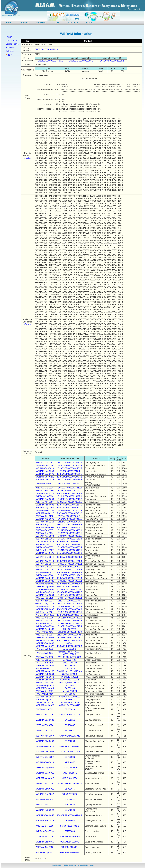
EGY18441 (70, 799)
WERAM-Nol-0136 (45, 496)
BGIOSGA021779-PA (70, 837)
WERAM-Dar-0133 (45, 592)
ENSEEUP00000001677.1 (70, 626)
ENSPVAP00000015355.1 (70, 533)
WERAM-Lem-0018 (45, 789)
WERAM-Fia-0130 (45, 516)
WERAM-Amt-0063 (45, 666)
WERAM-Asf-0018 (45, 702)
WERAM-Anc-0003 (45, 536)
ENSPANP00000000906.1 (70, 595)
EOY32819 (70, 668)
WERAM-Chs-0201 (45, 465)
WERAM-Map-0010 (45, 778)
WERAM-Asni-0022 (45, 705)
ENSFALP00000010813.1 (70, 516)
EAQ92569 (70, 741)
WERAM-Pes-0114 (45, 522)
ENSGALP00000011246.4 (70, 604)
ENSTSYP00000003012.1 (70, 550)
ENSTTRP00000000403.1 (70, 530)
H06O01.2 (70, 643)
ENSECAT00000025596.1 (81, 61)
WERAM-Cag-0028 (45, 720)
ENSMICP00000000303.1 (70, 638)
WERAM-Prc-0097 (45, 621)
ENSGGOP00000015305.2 (70, 553)
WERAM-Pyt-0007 (45, 805)
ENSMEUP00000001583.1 (70, 646)
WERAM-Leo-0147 (45, 564)
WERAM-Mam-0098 (45, 542)
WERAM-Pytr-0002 (45, 810)
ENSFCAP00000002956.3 (70, 480)
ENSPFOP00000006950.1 (70, 547)
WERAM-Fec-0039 (45, 480)
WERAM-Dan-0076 (45, 474)
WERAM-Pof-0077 (45, 547)
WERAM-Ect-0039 (45, 784)
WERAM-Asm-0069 (45, 584)
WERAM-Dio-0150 (45, 640)
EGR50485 (70, 725)
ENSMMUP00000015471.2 (70, 542)
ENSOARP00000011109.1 (70, 493)
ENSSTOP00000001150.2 (70, 484)
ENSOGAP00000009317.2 (70, 508)
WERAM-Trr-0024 (45, 725)
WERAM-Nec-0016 (45, 746)
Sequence (10, 48)
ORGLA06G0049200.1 (70, 852)
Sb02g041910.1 (70, 674)
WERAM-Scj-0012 (45, 709)
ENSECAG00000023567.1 (50, 61)
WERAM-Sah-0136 (45, 510)
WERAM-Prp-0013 (45, 831)
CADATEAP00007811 (70, 715)
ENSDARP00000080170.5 (70, 592)
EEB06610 (70, 709)
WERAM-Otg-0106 (45, 508)
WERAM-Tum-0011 (45, 688)
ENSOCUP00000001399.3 (70, 544)
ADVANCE (25, 23)
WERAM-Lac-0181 (45, 612)
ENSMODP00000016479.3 (70, 513)
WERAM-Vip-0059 (45, 618)
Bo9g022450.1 (70, 660)
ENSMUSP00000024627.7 (70, 615)
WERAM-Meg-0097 (45, 527)
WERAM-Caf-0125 (45, 488)
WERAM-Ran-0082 (45, 505)
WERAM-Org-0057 (45, 852)
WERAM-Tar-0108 (45, 598)
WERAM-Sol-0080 (45, 826)
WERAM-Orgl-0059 (45, 842)
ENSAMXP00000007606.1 (70, 584)
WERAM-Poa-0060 (45, 499)
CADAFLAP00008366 (70, 702)
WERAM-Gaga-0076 (45, 604)
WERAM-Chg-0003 (45, 741)
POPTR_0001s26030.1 (70, 683)
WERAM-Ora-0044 (45, 557)
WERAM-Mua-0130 (45, 671)
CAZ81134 (70, 688)
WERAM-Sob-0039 (45, 674)
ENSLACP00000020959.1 (70, 612)
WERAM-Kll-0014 (45, 694)
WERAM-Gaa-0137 (45, 578)
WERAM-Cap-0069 (45, 587)
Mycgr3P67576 (70, 691)
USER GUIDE (73, 23)
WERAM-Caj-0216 (45, 570)
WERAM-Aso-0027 (45, 697)
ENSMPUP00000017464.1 (70, 477)
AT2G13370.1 (70, 649)
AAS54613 (70, 700)
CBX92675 (70, 789)
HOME (9, 23)
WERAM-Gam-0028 (45, 589)
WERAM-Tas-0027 (45, 550)
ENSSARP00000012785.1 (70, 606)
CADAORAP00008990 (70, 697)
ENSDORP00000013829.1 (70, 640)
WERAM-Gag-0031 (45, 768)
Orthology (10, 51)
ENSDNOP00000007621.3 (70, 474)
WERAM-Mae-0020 (45, 646)
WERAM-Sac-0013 (45, 762)
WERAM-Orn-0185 (45, 567)
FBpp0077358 (70, 629)
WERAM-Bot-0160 (45, 491)
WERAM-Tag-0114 (45, 525)
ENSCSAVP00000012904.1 (70, 635)
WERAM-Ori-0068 (45, 837)
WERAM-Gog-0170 (45, 553)
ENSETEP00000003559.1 (70, 784)
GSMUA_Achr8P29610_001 (70, 671)
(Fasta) (28, 158)
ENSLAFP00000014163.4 (70, 539)
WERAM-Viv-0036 (45, 657)
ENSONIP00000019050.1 (70, 567)
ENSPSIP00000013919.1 (70, 522)
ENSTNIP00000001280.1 (70, 601)
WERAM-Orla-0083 (45, 581)
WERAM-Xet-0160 (45, 575)
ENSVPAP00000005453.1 (70, 618)
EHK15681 (70, 731)
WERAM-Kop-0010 (45, 685)
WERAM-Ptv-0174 (45, 533)
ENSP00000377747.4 (70, 471)
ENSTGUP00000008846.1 (70, 525)
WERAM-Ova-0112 (45, 493)
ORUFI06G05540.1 (70, 847)
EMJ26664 (70, 831)
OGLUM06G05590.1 (70, 842)
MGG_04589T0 (70, 773)
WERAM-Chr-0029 (45, 757)
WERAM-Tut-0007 (45, 530)
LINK (57, 23)
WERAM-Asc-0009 (45, 736)
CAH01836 (70, 694)
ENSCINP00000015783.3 (70, 632)
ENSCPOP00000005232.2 (70, 587)
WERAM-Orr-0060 (45, 847)
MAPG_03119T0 (70, 778)
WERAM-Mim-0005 (45, 638)
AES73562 (70, 821)
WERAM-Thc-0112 (45, 668)
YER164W (70, 762)
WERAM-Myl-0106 (45, 502)
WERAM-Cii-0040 (45, 632)
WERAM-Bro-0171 (45, 660)
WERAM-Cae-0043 (45, 643)
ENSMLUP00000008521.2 (70, 502)
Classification (11, 40)
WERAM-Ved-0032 (45, 799)
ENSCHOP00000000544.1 (70, 609)
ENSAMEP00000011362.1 (70, 561)
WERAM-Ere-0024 (45, 626)
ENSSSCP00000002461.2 (70, 468)
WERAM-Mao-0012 (45, 773)
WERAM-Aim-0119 (45, 561)
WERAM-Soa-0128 (45, 606)
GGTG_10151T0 (70, 768)
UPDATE (89, 23)
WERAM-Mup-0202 (45, 477)
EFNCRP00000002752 (70, 746)
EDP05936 (70, 757)
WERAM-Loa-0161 (45, 539)
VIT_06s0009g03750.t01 (70, 657)
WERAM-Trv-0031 (45, 731)
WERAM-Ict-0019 (45, 484)
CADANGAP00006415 (70, 705)
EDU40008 (70, 810)
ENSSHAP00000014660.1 (70, 510)
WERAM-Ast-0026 (45, 715)
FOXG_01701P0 (70, 794)
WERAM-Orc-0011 (45, 544)
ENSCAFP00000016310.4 (70, 488)
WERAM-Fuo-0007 (45, 794)
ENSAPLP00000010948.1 (70, 519)
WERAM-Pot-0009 (45, 683)
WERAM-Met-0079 (45, 821)
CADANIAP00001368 (70, 752)
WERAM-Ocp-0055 (45, 815)
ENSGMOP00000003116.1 (70, 589)
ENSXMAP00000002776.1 (70, 572)
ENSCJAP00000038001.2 (70, 570)
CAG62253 (70, 720)
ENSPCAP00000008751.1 (70, 621)
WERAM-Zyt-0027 (45, 691)
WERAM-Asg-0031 (45, 700)
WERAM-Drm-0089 (45, 629)
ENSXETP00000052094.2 (70, 575)
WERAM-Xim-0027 (45, 572)
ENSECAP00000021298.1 (47, 49)
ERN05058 (70, 666)
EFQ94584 (70, 805)
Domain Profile (12, 44)
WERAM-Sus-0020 (45, 468)
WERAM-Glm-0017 (45, 680)
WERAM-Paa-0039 (45, 595)
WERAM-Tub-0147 (45, 623)
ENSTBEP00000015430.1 (70, 623)
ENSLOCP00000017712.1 (70, 564)
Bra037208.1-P (70, 663)
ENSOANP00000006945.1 (70, 557)
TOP (10, 55)
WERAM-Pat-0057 (45, 463)
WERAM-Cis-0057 (45, 635)
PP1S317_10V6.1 (70, 677)
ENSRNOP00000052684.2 (70, 505)
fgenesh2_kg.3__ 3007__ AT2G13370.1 (70, 653)
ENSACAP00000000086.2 (70, 536)
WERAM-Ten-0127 (45, 601)
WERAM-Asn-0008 (45, 752)
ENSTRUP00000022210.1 (70, 598)
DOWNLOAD (41, 23)
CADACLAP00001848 (70, 736)
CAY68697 (70, 685)
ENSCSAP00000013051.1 (70, 465)
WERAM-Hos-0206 (45, 471)
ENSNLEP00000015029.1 (70, 496)
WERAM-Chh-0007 (45, 609)
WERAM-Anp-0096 (45, 519)
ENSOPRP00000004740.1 (70, 815)
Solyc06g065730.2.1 (70, 826)
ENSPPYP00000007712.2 (70, 499)
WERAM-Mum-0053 (45, 615)
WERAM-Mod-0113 (45, 513)
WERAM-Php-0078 (45, 677)
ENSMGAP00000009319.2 (70, 527)
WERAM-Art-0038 (45, 649)
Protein (9, 37)
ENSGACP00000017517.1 (70, 578)
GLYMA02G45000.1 (70, 680)
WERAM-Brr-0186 (45, 663)
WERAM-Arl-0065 (45, 653)
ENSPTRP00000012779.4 (70, 463)
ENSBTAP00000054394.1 (70, 491)
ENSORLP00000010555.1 (70, 581)
